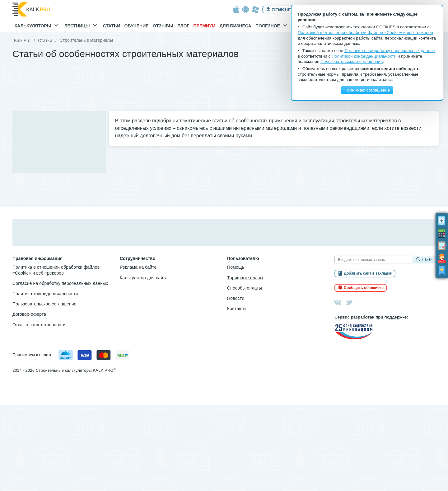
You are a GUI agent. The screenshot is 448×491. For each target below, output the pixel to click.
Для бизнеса (236, 26)
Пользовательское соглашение (44, 304)
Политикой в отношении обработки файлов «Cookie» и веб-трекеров (365, 33)
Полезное (272, 26)
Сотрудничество (138, 258)
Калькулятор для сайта (144, 278)
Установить (283, 9)
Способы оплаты (245, 288)
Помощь (236, 267)
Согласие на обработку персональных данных (60, 283)
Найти (427, 259)
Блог (183, 26)
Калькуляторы (37, 26)
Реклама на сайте (138, 267)
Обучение (137, 26)
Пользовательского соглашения (352, 61)
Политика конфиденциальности (45, 294)
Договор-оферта (29, 314)
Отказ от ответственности (39, 325)
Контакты (237, 309)
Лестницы (82, 26)
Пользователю (243, 258)
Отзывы (163, 26)
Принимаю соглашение (367, 90)
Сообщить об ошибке (364, 288)
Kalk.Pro (22, 40)
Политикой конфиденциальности (364, 56)
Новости (236, 298)
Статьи (112, 26)
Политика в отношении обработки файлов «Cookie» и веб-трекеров (56, 270)
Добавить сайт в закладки (368, 274)
